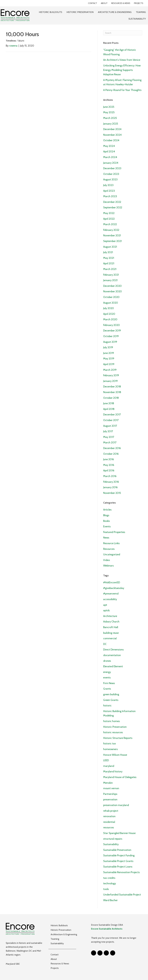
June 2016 (109, 459)
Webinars (108, 566)
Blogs (106, 515)
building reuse (111, 633)
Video (107, 560)
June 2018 (109, 403)
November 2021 (112, 235)
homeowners (110, 749)
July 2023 (108, 185)
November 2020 (113, 291)
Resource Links (111, 543)
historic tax (110, 744)
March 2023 (110, 196)
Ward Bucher (110, 900)
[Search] (123, 33)
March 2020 (110, 319)
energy (107, 672)
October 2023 (111, 174)
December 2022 (112, 202)
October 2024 (111, 140)
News (106, 538)
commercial (110, 638)
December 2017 (112, 415)
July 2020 (109, 308)
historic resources (113, 732)
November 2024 (112, 135)
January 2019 (110, 381)
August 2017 (110, 426)
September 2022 (113, 207)
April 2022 (109, 219)
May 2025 (109, 112)
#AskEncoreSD (112, 582)
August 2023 (110, 179)
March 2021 (110, 269)
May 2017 (109, 437)
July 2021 (108, 252)
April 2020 (109, 314)
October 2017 (111, 420)
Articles (107, 510)
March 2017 (110, 443)
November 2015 (112, 493)
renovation (109, 816)
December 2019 (112, 331)
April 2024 (109, 152)
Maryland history (113, 772)
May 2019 (109, 359)
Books (107, 521)
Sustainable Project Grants (118, 861)
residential (109, 822)
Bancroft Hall (111, 627)
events (107, 678)
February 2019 (111, 375)
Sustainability (111, 844)
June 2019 (109, 353)
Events (107, 526)
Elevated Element (113, 666)
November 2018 (112, 392)
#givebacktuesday (114, 588)
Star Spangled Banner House (119, 833)
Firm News (109, 683)
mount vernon (111, 788)
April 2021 (109, 263)
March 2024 (110, 157)
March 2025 (110, 118)
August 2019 (110, 342)
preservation (110, 799)
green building (111, 694)
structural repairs (113, 839)
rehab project (111, 811)
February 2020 (112, 325)
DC (105, 644)
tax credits (109, 878)
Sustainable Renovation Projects (121, 872)
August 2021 (110, 247)
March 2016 (110, 476)
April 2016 (109, 470)
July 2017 (108, 431)
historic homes (112, 721)
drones (107, 661)
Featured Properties (114, 532)
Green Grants (111, 700)
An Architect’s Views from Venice (122, 60)
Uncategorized (112, 554)
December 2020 (112, 286)
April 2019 (109, 364)
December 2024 (112, 129)
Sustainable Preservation (117, 850)
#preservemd (111, 594)
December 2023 (112, 168)
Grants (107, 689)
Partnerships (110, 794)
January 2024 (111, 163)
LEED (106, 760)
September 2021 (112, 241)
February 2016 (111, 482)
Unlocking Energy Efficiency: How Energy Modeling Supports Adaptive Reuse (122, 70)
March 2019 (110, 370)
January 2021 (110, 280)
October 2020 (111, 297)
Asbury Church (111, 622)
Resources (109, 549)
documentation (112, 655)
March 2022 (110, 224)
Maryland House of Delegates (120, 777)
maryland (109, 766)
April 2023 (109, 191)
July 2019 (108, 347)
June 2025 (109, 107)
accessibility (110, 599)
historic (107, 706)
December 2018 (112, 387)
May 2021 (109, 258)
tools (106, 889)
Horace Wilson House (115, 755)
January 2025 (111, 124)
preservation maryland (116, 805)
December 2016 (112, 448)
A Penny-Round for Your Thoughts (122, 90)
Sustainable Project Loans (118, 867)
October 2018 (111, 398)
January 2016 (110, 487)
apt (105, 605)
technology (110, 883)
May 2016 (109, 465)
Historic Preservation (115, 727)
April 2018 (109, 409)
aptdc (107, 610)
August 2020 (111, 303)
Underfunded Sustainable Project (122, 895)
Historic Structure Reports (118, 738)
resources (109, 827)
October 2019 (111, 336)
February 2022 (111, 230)
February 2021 (111, 275)
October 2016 (111, 454)
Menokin (108, 783)
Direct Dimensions (113, 650)
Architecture (110, 616)
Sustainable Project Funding (119, 855)
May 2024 (109, 146)
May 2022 (109, 213)
